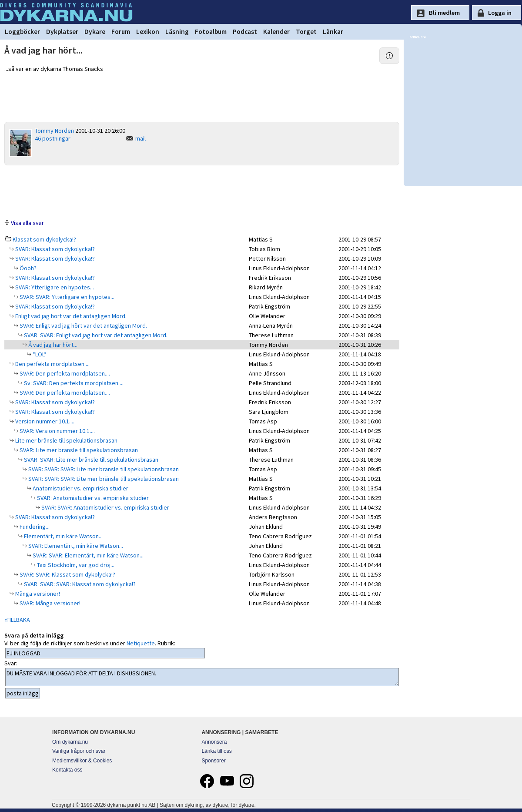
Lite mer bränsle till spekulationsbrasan (66, 440)
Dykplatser (62, 32)
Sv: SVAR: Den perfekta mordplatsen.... (73, 383)
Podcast (245, 32)
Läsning (177, 32)
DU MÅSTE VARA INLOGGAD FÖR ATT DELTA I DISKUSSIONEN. (202, 677)
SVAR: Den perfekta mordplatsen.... (64, 373)
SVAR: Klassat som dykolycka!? (54, 249)
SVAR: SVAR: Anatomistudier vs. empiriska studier (105, 507)
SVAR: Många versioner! (49, 603)
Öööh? (27, 268)
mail (141, 138)
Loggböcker (22, 32)
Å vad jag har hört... (52, 345)
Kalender (276, 32)
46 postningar (53, 138)
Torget (306, 32)
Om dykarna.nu (70, 742)
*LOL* (39, 354)
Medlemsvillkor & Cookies (82, 761)
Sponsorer (213, 761)
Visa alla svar (27, 223)
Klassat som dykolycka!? (44, 239)
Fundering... (34, 527)
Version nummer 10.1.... (44, 421)
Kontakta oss (67, 770)
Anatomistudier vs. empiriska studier (80, 488)
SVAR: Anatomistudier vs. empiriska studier (92, 498)
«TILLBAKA (17, 620)
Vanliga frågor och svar (79, 751)
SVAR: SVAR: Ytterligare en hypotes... (66, 297)
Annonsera (214, 742)
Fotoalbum (211, 32)
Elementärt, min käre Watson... (63, 536)
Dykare (95, 32)
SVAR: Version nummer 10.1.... (57, 431)
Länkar (333, 32)
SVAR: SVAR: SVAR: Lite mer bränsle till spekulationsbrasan (103, 469)
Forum (121, 32)
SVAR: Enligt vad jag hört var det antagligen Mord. (83, 325)
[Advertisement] (202, 191)
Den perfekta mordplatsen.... (52, 364)
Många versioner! (37, 594)
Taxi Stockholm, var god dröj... (75, 565)
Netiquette (141, 643)
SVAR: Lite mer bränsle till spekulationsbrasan (78, 450)
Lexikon (148, 32)
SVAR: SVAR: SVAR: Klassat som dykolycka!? (79, 584)
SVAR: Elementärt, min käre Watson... (75, 546)
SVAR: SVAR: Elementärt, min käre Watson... (87, 555)
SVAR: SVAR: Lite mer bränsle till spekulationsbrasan (90, 460)
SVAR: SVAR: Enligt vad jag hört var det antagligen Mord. (95, 335)
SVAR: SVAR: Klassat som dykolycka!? (67, 574)
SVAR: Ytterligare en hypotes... (54, 287)
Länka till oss (216, 751)
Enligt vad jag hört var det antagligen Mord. (70, 316)
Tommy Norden (54, 131)
